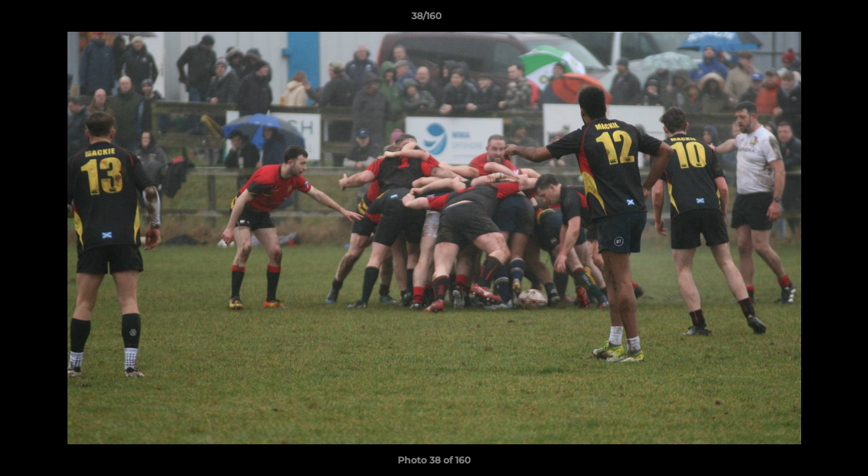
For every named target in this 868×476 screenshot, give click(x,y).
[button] (812, 19)
